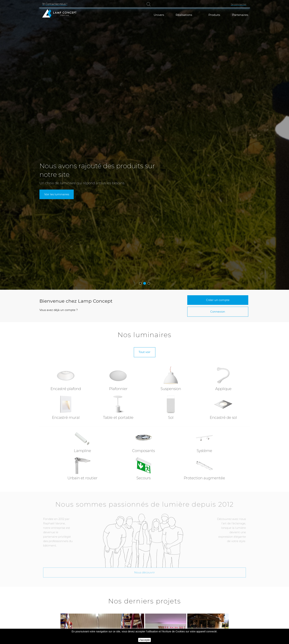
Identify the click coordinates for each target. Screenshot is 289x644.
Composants (143, 451)
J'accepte (145, 640)
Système (204, 451)
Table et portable (118, 418)
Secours (143, 478)
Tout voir (144, 352)
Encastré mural (66, 418)
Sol (171, 418)
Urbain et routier (82, 478)
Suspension (171, 389)
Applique (223, 389)
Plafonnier (118, 389)
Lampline (82, 451)
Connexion (218, 312)
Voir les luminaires (57, 194)
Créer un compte (218, 300)
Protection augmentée (204, 478)
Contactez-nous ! (56, 4)
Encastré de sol (223, 418)
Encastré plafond (66, 389)
